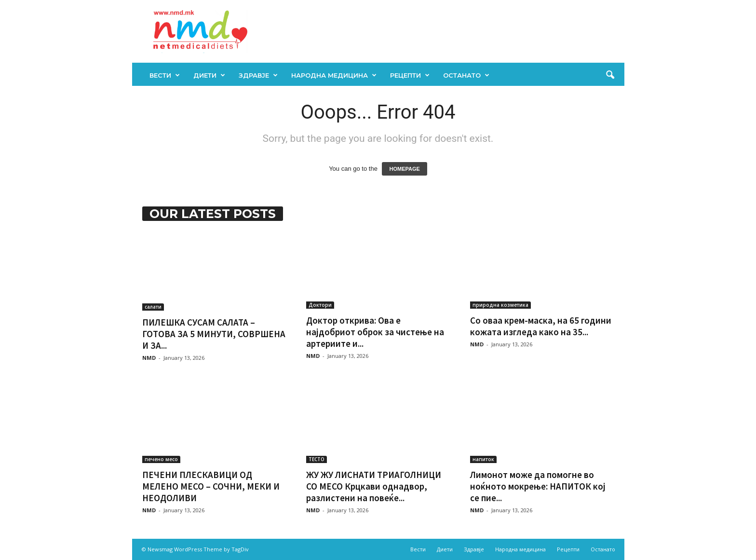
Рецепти (410, 75)
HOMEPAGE (404, 169)
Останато (466, 75)
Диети (209, 75)
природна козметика (500, 305)
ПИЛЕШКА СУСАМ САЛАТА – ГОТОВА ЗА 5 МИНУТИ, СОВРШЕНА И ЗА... (214, 334)
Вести (165, 75)
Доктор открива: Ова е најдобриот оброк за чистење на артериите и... (375, 332)
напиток (483, 459)
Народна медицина (334, 75)
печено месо (161, 459)
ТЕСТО (317, 459)
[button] (610, 75)
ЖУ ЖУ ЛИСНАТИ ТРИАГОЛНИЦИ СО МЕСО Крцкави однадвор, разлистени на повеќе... (374, 486)
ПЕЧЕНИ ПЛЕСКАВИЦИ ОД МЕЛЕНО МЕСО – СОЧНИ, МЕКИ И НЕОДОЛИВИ (211, 486)
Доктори (320, 305)
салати (153, 307)
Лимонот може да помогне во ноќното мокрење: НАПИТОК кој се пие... (538, 486)
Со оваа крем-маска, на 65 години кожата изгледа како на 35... (541, 326)
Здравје (258, 75)
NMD (149, 358)
